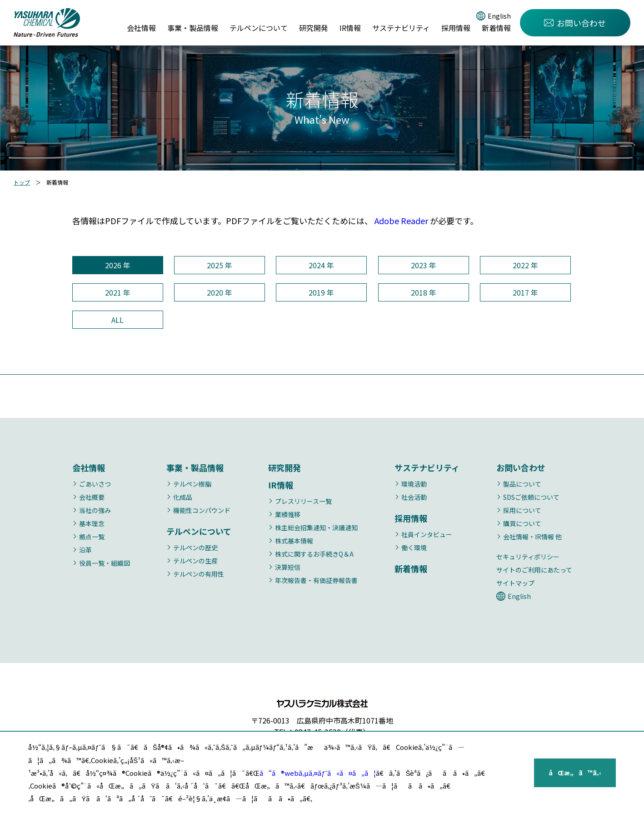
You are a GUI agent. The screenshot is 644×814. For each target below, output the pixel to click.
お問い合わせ (575, 23)
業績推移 (288, 514)
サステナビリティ (401, 28)
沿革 (85, 550)
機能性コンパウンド (202, 510)
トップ (22, 182)
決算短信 (288, 567)
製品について (522, 484)
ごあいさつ (95, 484)
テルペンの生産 (195, 561)
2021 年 (118, 292)
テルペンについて (259, 28)
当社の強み (95, 510)
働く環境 (414, 548)
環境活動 (414, 484)
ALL (117, 320)
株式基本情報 (294, 541)
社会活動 (414, 497)
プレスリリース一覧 (303, 501)
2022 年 (525, 265)
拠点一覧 (92, 537)
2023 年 (424, 265)
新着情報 (496, 28)
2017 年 (525, 292)
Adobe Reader (401, 221)
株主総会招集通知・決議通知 (316, 528)
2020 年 (220, 292)
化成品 (183, 497)
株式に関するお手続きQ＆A (314, 554)
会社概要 (92, 497)
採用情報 (456, 28)
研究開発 (314, 28)
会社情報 (141, 28)
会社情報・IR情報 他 (532, 537)
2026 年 (118, 265)
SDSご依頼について (531, 497)
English (499, 16)
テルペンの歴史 (195, 548)
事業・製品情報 (193, 28)
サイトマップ (515, 583)
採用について (522, 510)
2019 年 (321, 292)
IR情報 (350, 28)
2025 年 (220, 265)
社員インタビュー (427, 534)
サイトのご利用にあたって (534, 570)
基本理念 (92, 523)
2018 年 (424, 292)
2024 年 (321, 265)
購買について (522, 523)
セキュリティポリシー (528, 557)
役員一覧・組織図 (105, 563)
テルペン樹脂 (192, 484)
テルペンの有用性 (199, 574)
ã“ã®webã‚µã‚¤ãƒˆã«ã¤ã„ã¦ (318, 773)
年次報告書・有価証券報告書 (316, 580)
